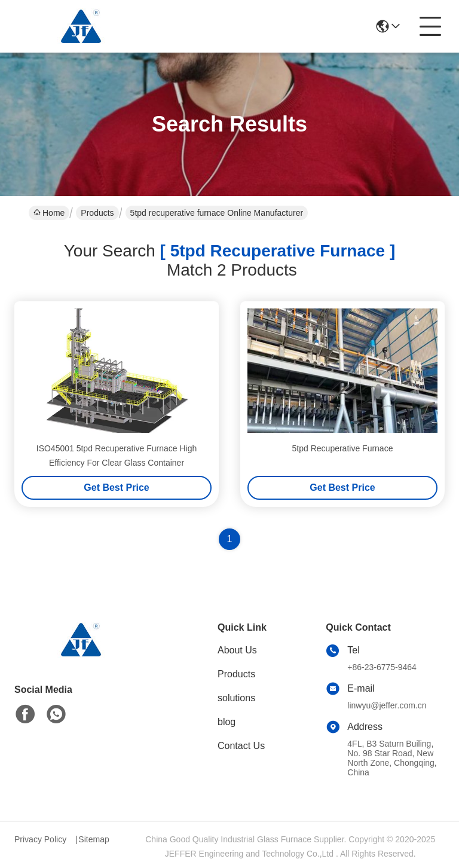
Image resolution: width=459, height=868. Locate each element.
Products (97, 213)
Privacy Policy (40, 839)
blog (227, 722)
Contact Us (241, 746)
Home (49, 213)
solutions (236, 698)
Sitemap (94, 839)
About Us (237, 650)
